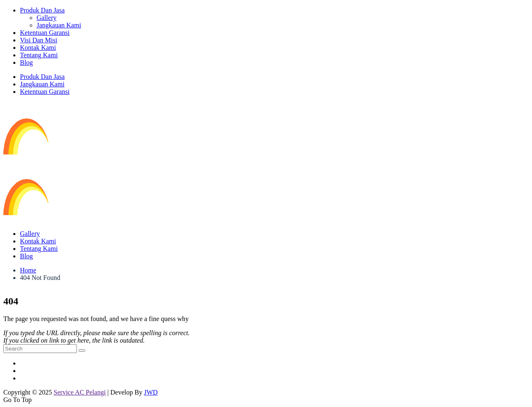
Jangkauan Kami (59, 25)
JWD (151, 392)
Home (28, 270)
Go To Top (17, 400)
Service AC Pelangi (80, 392)
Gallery (47, 18)
